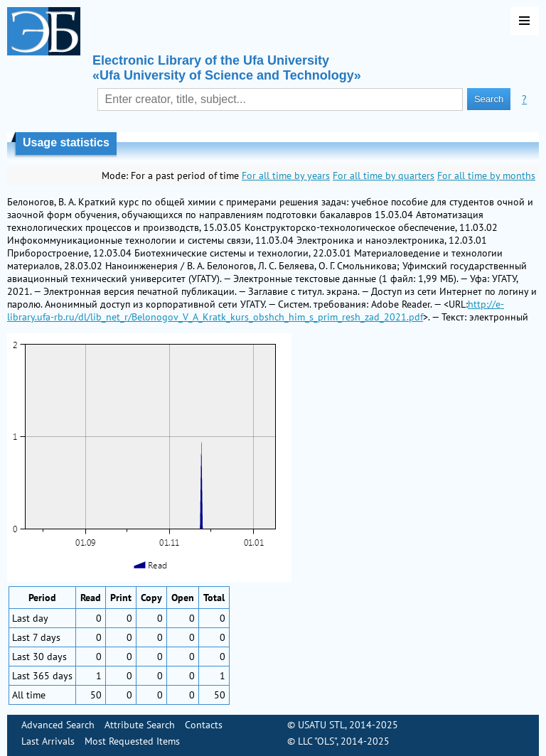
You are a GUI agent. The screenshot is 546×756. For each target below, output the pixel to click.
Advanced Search (58, 725)
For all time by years (286, 175)
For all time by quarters (384, 175)
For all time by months (486, 175)
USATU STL (321, 725)
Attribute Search (140, 725)
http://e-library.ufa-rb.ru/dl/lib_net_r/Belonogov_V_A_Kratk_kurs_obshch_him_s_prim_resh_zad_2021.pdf (256, 310)
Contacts (204, 725)
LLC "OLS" (317, 741)
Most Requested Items (132, 741)
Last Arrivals (48, 741)
